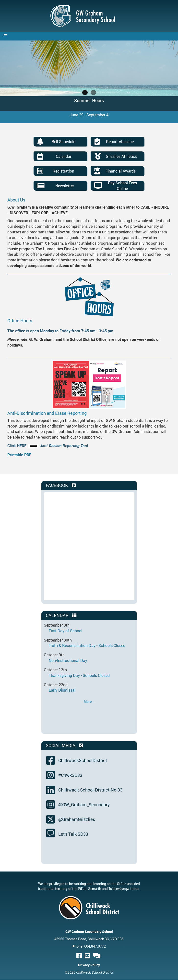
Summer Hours (89, 100)
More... (89, 702)
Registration (63, 171)
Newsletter (65, 186)
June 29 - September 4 (89, 115)
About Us (16, 200)
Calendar (64, 156)
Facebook (61, 485)
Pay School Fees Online (122, 186)
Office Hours (20, 321)
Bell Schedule (63, 142)
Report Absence (120, 142)
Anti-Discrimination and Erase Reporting (47, 413)
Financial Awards (121, 171)
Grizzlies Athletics (121, 156)
